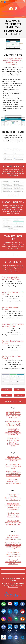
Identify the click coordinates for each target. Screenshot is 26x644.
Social (4, 641)
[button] (2, 2)
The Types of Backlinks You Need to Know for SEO (13, 562)
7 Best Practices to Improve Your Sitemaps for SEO (13, 515)
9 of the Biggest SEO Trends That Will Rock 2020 (13, 466)
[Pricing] (19, 390)
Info (10, 641)
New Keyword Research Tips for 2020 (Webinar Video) (13, 481)
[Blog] (7, 390)
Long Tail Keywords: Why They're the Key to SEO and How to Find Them (13, 415)
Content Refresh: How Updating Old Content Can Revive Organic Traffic (13, 546)
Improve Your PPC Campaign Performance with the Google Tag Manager (13, 497)
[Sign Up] (19, 395)
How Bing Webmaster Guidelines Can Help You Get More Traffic (13, 423)
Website (16, 630)
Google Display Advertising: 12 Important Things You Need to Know (13, 432)
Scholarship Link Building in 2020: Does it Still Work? (13, 459)
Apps (22, 630)
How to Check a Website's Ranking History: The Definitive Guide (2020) (13, 442)
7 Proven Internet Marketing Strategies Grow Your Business (13, 554)
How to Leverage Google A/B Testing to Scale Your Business (13, 523)
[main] (13, 9)
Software (10, 630)
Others (22, 641)
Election (16, 641)
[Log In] (7, 395)
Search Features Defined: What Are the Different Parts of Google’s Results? (13, 506)
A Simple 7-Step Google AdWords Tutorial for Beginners (13, 537)
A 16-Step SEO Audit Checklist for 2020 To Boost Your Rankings (13, 474)
